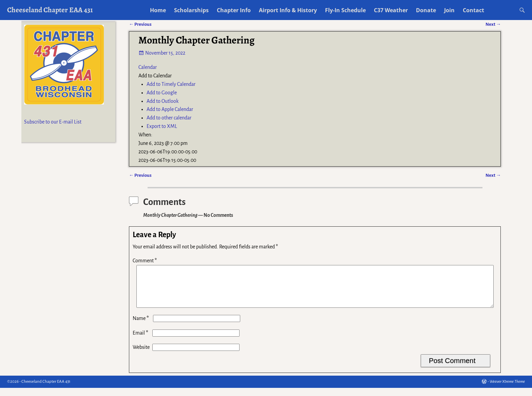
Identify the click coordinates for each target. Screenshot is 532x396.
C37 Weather (391, 10)
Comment (145, 261)
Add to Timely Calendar (171, 84)
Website (141, 355)
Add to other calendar (169, 118)
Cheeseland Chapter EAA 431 (50, 10)
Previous (140, 175)
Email (141, 341)
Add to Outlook (163, 101)
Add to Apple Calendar (170, 109)
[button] (155, 76)
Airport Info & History (288, 10)
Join (449, 10)
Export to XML (162, 126)
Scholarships (191, 10)
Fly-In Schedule (345, 10)
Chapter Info (234, 10)
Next (493, 175)
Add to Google (162, 93)
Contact (473, 10)
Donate (426, 10)
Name (141, 326)
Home (158, 10)
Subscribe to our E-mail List (53, 122)
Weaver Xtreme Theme (507, 390)
